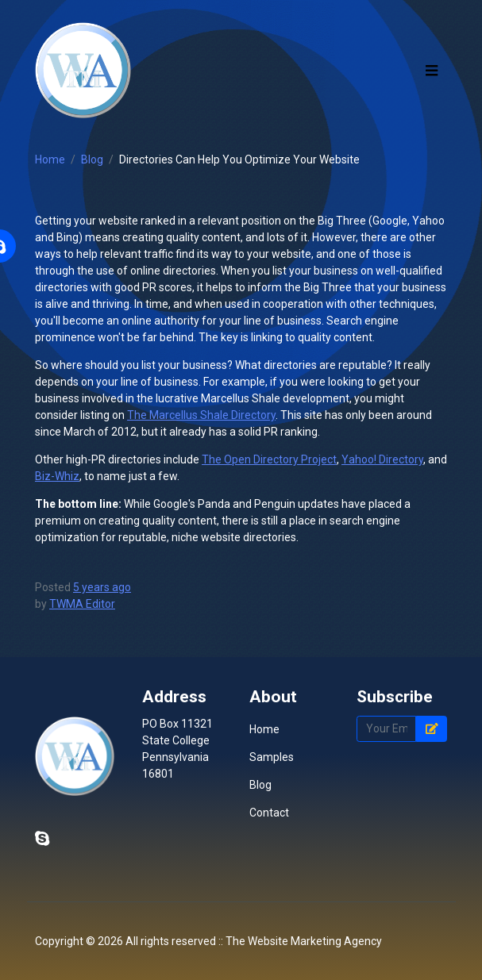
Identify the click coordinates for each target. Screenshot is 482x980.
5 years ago (102, 587)
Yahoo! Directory (382, 459)
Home (50, 159)
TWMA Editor (82, 604)
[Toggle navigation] (432, 70)
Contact (269, 813)
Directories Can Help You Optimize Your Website (239, 159)
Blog (92, 159)
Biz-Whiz (57, 476)
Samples (272, 757)
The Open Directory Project (269, 459)
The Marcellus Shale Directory (201, 415)
